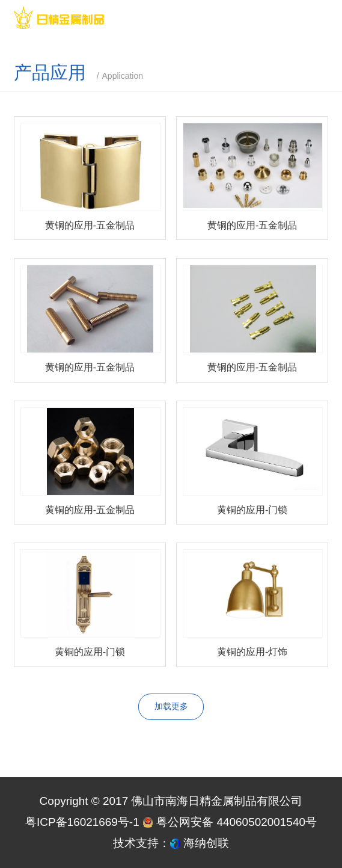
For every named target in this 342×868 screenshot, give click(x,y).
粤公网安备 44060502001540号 (230, 822)
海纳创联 (206, 843)
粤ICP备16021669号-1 (82, 822)
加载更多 (171, 706)
